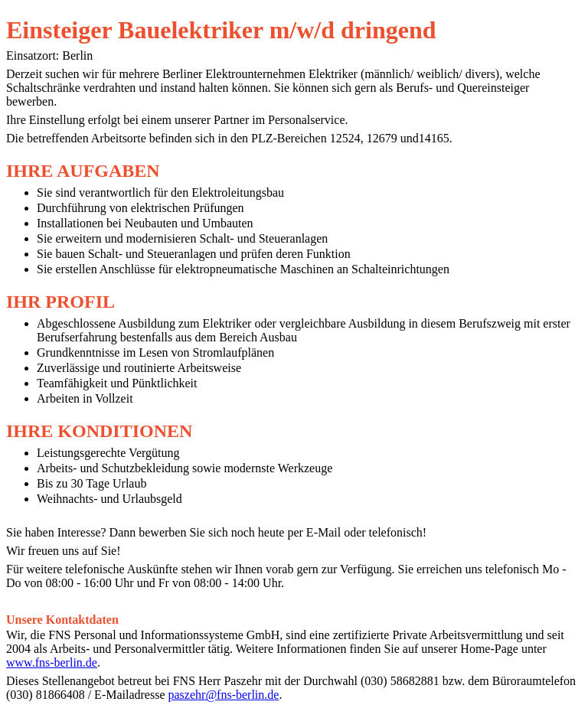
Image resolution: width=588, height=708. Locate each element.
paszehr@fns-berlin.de (224, 695)
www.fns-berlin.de (52, 662)
